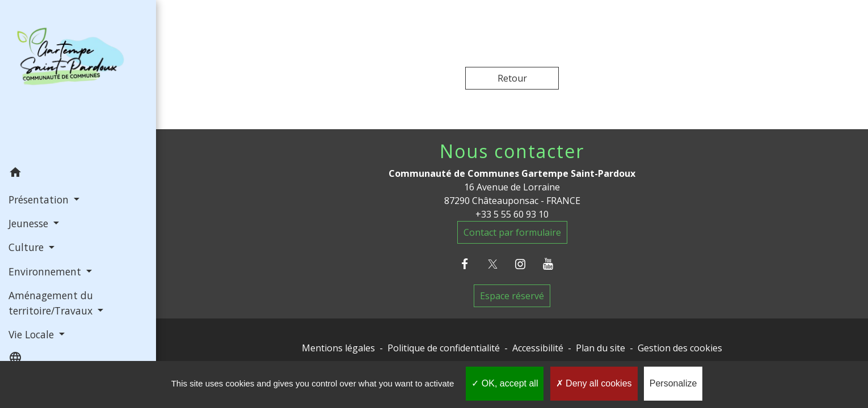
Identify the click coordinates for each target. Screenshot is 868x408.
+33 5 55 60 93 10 (512, 214)
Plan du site (601, 348)
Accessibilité (538, 348)
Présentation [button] (40, 199)
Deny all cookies (594, 383)
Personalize (673, 383)
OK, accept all (505, 383)
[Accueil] (78, 80)
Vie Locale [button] (33, 334)
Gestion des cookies (680, 348)
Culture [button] (28, 247)
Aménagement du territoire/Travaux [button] (52, 303)
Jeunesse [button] (30, 223)
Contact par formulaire (512, 232)
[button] (78, 174)
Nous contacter (512, 151)
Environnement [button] (46, 271)
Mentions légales (338, 348)
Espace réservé (512, 296)
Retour (512, 78)
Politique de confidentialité (444, 348)
